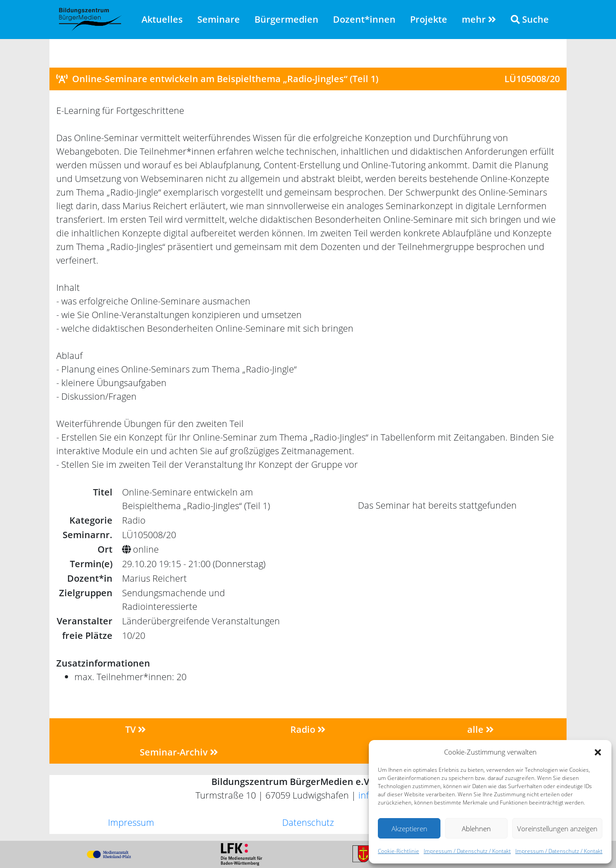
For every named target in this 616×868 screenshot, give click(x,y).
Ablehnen (476, 829)
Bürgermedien (286, 19)
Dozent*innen (364, 19)
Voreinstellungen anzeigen (557, 829)
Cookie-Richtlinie (398, 851)
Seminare (219, 19)
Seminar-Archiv (179, 752)
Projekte (429, 19)
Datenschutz (308, 822)
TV (136, 729)
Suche (530, 19)
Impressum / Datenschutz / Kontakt (467, 851)
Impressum (131, 822)
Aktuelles (162, 19)
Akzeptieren (409, 829)
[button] (598, 752)
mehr (479, 19)
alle (481, 729)
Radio (308, 729)
